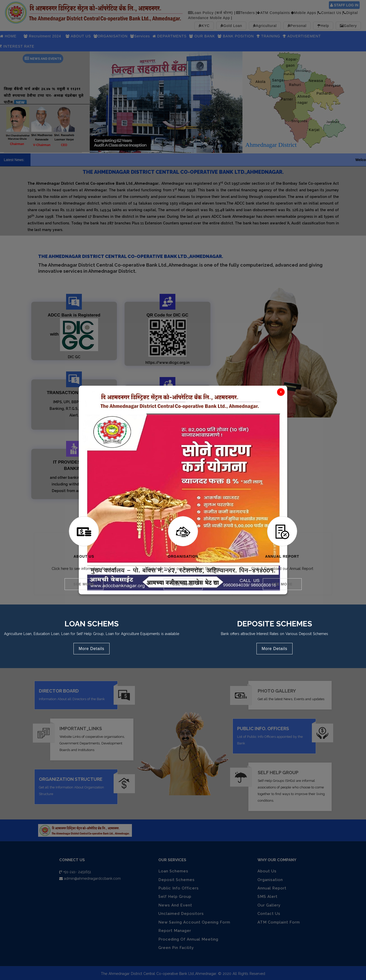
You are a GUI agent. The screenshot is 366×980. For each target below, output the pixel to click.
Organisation (183, 556)
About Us (84, 556)
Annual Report (282, 556)
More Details (91, 647)
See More (84, 584)
